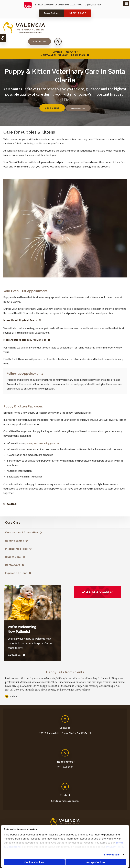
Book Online (51, 13)
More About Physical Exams (20, 310)
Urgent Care (13, 546)
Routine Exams (14, 530)
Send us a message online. (65, 790)
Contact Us (105, 28)
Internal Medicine (16, 538)
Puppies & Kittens (16, 562)
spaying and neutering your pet (42, 432)
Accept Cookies (96, 862)
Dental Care (13, 554)
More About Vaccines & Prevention (25, 329)
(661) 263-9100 (94, 5)
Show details (112, 855)
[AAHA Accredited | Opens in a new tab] (98, 581)
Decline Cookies (34, 862)
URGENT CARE (78, 13)
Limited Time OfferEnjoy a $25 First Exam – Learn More (63, 43)
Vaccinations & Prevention (22, 522)
